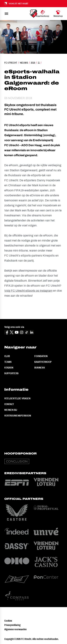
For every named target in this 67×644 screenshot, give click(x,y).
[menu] (6, 14)
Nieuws (24, 63)
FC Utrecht (11, 63)
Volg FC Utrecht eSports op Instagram (28, 291)
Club (7, 356)
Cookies (8, 621)
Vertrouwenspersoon (18, 416)
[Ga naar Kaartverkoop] (43, 14)
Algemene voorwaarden (15, 629)
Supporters (11, 373)
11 (39, 63)
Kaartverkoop (43, 362)
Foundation (41, 356)
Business (40, 368)
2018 (33, 63)
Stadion (9, 368)
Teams (8, 362)
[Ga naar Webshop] (58, 14)
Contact (9, 404)
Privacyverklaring (12, 625)
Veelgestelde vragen (17, 398)
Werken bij (11, 410)
